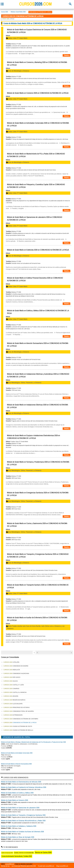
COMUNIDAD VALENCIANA (16, 674)
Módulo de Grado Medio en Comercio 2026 (15, 800)
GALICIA (11, 681)
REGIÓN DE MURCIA (14, 700)
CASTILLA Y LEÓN (14, 685)
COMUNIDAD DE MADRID (16, 666)
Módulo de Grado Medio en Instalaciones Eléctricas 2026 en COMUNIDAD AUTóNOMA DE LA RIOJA (37, 406)
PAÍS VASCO (12, 677)
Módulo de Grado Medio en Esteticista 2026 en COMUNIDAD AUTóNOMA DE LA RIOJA (38, 250)
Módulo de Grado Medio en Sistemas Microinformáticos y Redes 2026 (23, 821)
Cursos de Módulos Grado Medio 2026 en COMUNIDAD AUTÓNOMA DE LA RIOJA (33, 23)
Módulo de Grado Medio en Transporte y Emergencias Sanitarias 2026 (23, 815)
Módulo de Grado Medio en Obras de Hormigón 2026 (18, 837)
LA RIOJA (8, 19)
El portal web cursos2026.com (46, 866)
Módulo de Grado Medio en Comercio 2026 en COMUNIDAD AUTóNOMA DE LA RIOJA (38, 93)
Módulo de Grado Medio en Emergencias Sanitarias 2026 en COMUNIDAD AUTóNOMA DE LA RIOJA (38, 494)
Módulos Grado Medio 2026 (18, 12)
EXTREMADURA (13, 715)
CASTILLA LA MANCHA (15, 692)
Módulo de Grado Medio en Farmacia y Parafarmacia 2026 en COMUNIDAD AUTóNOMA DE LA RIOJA (38, 463)
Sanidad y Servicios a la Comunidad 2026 (24, 853)
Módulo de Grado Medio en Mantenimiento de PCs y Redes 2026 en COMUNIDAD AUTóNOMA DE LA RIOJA (36, 155)
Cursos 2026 (4, 12)
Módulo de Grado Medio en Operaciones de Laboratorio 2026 (20, 808)
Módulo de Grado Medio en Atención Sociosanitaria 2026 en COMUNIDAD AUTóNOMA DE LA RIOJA (38, 345)
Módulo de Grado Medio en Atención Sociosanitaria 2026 (16, 764)
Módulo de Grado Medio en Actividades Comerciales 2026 (17, 753)
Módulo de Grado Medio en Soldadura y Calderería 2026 (19, 826)
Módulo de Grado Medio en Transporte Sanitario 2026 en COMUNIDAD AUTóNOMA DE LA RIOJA (38, 586)
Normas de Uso (5, 866)
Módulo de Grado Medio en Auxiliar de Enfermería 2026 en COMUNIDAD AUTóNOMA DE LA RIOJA (37, 619)
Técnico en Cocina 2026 (43, 852)
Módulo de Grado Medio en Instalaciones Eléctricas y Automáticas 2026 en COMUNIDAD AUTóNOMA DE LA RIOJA (38, 375)
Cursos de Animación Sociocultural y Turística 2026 (17, 856)
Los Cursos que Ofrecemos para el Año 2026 (24, 866)
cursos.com (35, 4)
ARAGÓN (11, 696)
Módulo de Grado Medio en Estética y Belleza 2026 (17, 793)
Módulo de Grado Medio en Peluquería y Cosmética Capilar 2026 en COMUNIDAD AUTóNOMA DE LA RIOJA (36, 186)
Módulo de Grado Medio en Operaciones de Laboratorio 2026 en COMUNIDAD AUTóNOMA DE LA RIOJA (35, 218)
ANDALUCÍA (12, 670)
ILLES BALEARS (13, 704)
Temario (67, 55)
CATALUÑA (11, 662)
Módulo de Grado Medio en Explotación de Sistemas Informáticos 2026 (24, 787)
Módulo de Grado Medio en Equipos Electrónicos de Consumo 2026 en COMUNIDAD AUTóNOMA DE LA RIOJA (37, 31)
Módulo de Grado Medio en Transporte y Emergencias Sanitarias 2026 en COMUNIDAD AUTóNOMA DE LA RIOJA (38, 555)
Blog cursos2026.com (62, 866)
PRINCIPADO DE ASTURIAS (16, 707)
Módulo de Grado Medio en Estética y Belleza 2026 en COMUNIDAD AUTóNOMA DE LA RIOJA (38, 312)
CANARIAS (11, 689)
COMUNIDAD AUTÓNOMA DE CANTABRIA (21, 719)
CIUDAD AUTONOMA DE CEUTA (18, 726)
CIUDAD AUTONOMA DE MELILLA (18, 730)
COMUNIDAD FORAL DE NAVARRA (19, 711)
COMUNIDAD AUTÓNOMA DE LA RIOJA (20, 723)
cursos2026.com (10, 864)
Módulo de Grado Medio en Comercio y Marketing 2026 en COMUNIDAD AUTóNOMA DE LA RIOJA (37, 64)
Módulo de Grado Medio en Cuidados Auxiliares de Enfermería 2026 (22, 832)
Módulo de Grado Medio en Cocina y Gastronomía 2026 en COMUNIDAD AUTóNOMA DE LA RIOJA (37, 525)
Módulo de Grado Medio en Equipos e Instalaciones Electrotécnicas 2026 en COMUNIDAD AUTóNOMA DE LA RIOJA (33, 437)
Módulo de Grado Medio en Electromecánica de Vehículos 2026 (21, 782)
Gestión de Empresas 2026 (7, 853)
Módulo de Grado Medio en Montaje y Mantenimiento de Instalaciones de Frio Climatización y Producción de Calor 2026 (33, 742)
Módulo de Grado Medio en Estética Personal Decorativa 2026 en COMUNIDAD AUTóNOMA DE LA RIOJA (35, 279)
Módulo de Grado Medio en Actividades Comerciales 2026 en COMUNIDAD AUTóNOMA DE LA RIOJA (38, 124)
